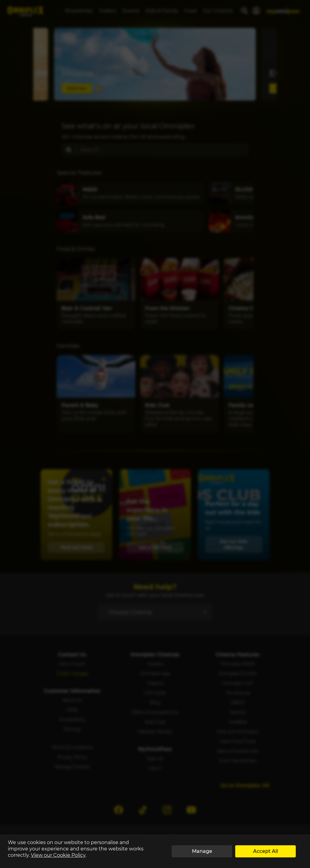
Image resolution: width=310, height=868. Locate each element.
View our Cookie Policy (58, 855)
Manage (202, 851)
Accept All (265, 851)
